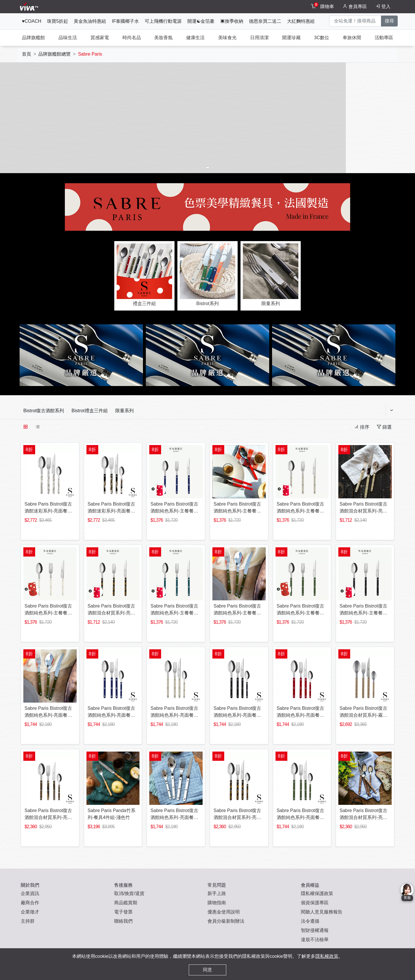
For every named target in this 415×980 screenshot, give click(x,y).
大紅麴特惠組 (301, 21)
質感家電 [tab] (100, 38)
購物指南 (217, 903)
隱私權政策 (327, 956)
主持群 (28, 921)
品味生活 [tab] (68, 38)
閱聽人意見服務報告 (322, 912)
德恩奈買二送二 (265, 21)
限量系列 (124, 411)
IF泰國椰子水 (125, 21)
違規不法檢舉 (315, 940)
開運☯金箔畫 (201, 21)
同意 (207, 970)
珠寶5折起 (57, 21)
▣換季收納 (232, 21)
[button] (69, 116)
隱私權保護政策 (317, 893)
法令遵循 (310, 921)
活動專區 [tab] (384, 38)
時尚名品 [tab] (132, 38)
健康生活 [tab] (195, 38)
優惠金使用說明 (224, 912)
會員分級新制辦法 (226, 921)
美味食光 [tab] (227, 38)
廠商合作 (30, 903)
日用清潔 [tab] (259, 38)
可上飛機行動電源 (163, 21)
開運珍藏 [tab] (291, 38)
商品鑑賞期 (126, 903)
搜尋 (389, 21)
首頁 (27, 54)
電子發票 (123, 912)
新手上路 (217, 893)
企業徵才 (30, 912)
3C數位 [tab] (322, 38)
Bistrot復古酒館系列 (44, 411)
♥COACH (32, 21)
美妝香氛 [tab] (163, 38)
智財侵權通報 (315, 930)
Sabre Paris (90, 54)
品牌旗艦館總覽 (54, 54)
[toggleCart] (323, 7)
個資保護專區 (315, 903)
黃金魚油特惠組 (90, 21)
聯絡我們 (123, 921)
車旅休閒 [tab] (352, 38)
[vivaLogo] (30, 7)
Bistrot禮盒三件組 (89, 411)
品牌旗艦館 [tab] (33, 38)
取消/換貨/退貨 (129, 893)
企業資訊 (30, 893)
